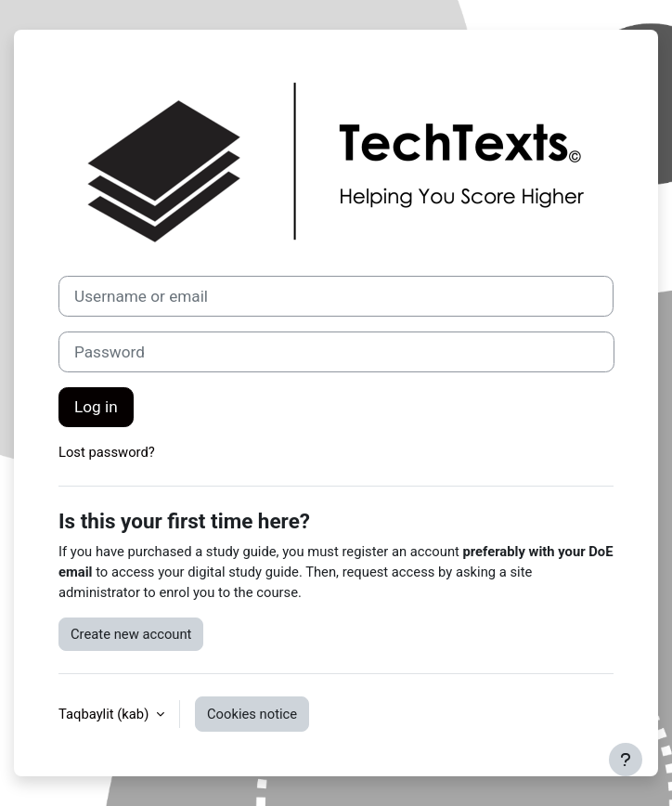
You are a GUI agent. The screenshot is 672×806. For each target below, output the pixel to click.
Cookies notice (252, 714)
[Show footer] (626, 760)
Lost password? (107, 452)
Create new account (131, 634)
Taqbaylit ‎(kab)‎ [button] (105, 714)
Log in (96, 407)
